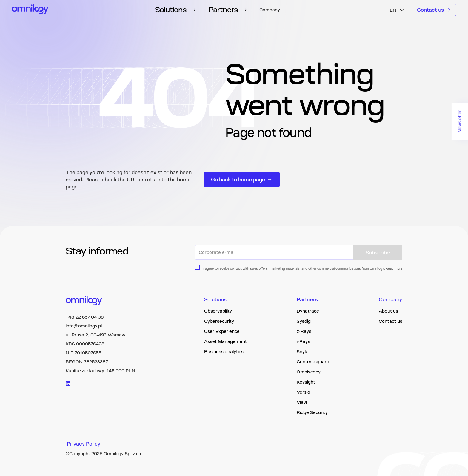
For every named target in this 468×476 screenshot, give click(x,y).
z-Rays (304, 331)
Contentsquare (313, 362)
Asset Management (225, 341)
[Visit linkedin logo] (68, 384)
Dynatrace (308, 311)
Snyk (302, 352)
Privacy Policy (84, 444)
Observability (218, 311)
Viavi (302, 402)
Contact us (434, 10)
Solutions (215, 299)
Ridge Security (312, 412)
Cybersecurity (219, 321)
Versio (303, 392)
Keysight (306, 382)
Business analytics (224, 352)
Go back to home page (242, 180)
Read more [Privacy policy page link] (394, 269)
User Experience (222, 331)
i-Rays (303, 341)
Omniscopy (309, 372)
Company (270, 10)
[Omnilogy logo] (30, 10)
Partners (307, 299)
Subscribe (378, 253)
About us (388, 311)
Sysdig (304, 321)
